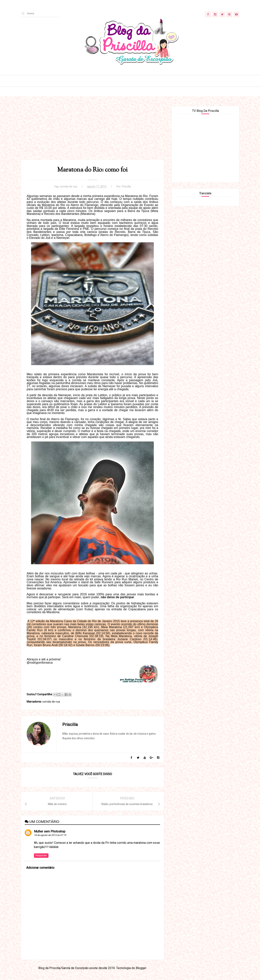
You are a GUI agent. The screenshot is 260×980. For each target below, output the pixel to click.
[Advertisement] (92, 133)
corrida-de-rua (68, 186)
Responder (41, 855)
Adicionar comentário (40, 868)
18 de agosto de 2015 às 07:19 (50, 835)
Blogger (141, 968)
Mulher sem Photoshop (50, 831)
